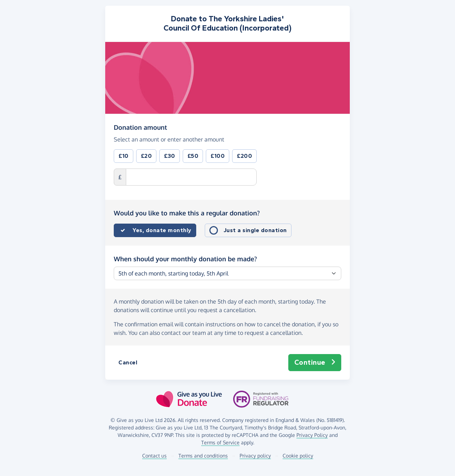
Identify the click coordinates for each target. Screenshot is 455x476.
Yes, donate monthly (162, 230)
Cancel (128, 362)
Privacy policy (255, 456)
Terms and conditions (203, 456)
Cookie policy (298, 456)
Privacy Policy (312, 435)
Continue (315, 363)
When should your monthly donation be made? (185, 259)
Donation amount (140, 127)
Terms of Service (220, 442)
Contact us (154, 456)
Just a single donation (255, 230)
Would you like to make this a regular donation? (187, 213)
